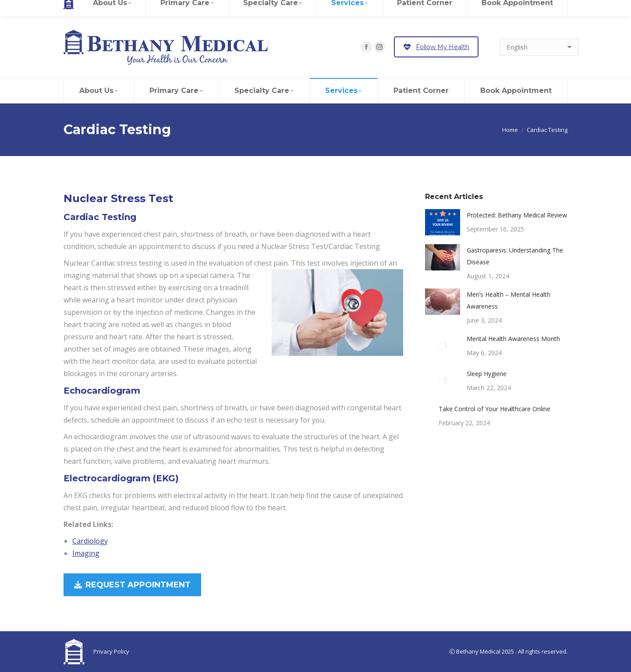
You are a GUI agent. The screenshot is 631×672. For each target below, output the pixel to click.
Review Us (105, 8)
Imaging (86, 553)
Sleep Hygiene (487, 374)
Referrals (186, 8)
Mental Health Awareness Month (513, 339)
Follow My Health (436, 47)
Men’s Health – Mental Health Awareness (509, 300)
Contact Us (267, 8)
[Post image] (443, 222)
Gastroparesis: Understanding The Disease (515, 256)
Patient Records (147, 8)
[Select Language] (539, 47)
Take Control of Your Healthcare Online (495, 409)
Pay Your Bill (221, 8)
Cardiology (90, 541)
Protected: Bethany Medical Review (517, 215)
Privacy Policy (111, 651)
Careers (74, 8)
